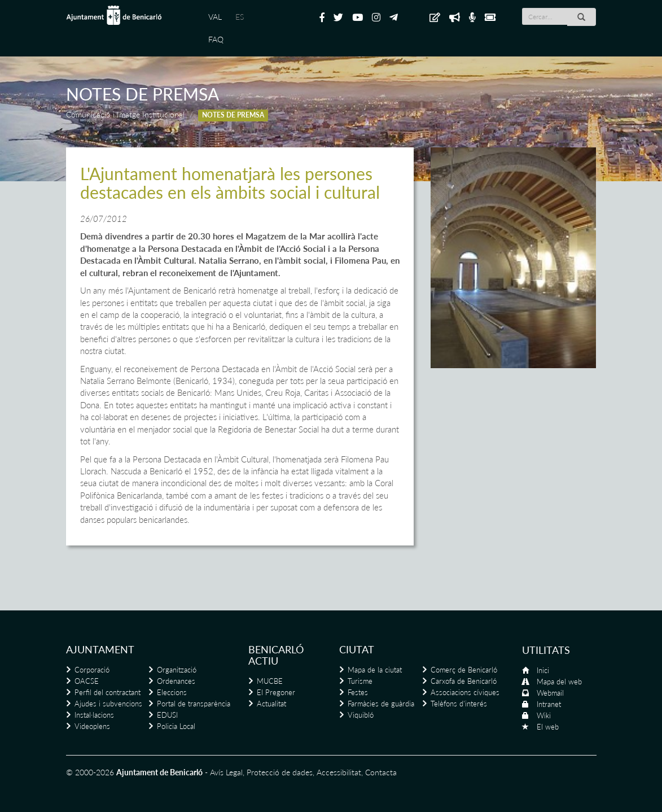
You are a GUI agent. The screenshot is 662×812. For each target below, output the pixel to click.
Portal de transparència (194, 704)
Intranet (549, 704)
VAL (215, 17)
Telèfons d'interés (459, 704)
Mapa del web (559, 682)
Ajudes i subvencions (108, 704)
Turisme (360, 681)
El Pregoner (276, 692)
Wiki (544, 715)
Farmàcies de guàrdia (381, 704)
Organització (177, 670)
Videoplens (92, 726)
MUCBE (270, 681)
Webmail (550, 693)
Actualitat (271, 704)
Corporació (92, 670)
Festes (358, 692)
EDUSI (167, 715)
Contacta (381, 772)
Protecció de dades (280, 772)
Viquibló (361, 715)
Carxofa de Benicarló (464, 681)
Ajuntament (100, 649)
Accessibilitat (339, 772)
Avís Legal (226, 772)
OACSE (87, 681)
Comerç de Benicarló (464, 670)
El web (548, 727)
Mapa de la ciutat (375, 670)
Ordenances (176, 681)
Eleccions (172, 692)
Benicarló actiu (276, 655)
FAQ (216, 39)
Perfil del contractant (108, 692)
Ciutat (357, 649)
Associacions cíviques (465, 692)
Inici (543, 670)
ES (240, 17)
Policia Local (176, 726)
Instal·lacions (94, 715)
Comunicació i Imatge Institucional (125, 114)
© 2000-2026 (90, 772)
